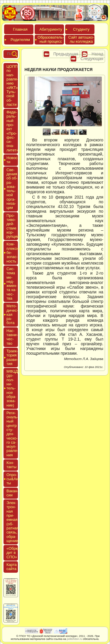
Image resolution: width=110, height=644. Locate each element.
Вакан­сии (12, 493)
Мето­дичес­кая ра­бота (12, 314)
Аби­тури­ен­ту (51, 29)
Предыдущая (66, 54)
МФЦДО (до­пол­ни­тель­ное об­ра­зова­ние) (12, 388)
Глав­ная (20, 29)
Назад (97, 54)
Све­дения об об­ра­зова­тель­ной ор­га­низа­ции (12, 189)
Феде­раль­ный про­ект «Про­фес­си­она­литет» (12, 131)
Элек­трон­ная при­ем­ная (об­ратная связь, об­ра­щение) (13, 522)
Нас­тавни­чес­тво (12, 337)
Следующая (92, 59)
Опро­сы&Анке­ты (12, 479)
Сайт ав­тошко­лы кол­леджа (81, 39)
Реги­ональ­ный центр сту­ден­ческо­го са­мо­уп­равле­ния (12, 434)
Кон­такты (11, 465)
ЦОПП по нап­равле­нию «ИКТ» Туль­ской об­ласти (12, 85)
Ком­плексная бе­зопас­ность (12, 252)
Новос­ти (12, 160)
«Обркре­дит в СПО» (15, 553)
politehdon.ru (75, 639)
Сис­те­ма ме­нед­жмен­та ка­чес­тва (12, 284)
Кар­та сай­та (12, 567)
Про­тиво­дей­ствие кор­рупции (13, 226)
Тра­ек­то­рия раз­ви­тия (12, 357)
